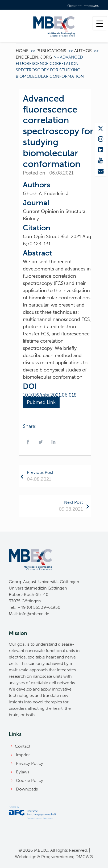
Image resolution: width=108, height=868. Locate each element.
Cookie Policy (30, 780)
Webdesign (26, 857)
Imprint (23, 755)
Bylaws (23, 772)
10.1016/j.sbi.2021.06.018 (50, 395)
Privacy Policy (30, 763)
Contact (23, 746)
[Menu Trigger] (100, 23)
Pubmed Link (41, 402)
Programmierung (58, 857)
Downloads (27, 789)
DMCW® (84, 857)
